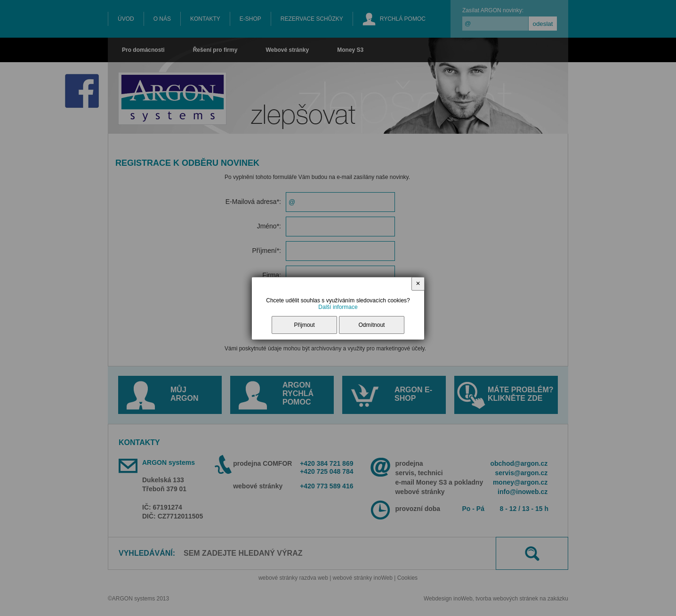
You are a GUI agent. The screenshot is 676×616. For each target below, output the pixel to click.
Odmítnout (371, 325)
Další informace (338, 307)
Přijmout (305, 325)
